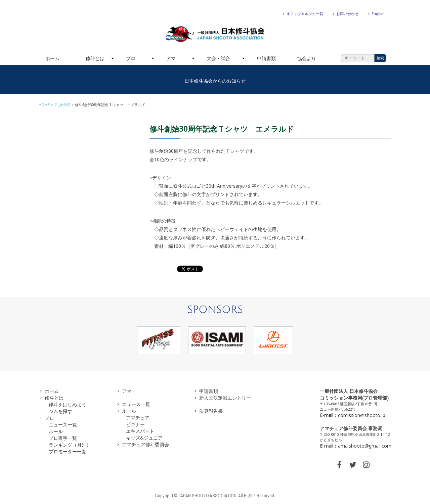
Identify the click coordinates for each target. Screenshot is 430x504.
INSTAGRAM (366, 465)
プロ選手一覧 (63, 438)
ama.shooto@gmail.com (365, 446)
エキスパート (140, 431)
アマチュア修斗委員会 (145, 444)
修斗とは (95, 58)
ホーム (52, 58)
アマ (171, 58)
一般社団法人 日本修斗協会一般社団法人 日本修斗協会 (215, 34)
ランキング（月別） (70, 445)
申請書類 (266, 58)
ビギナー (135, 424)
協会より (307, 58)
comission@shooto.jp (362, 415)
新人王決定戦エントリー (225, 398)
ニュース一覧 (63, 425)
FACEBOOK (339, 465)
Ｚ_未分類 (62, 105)
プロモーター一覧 (68, 451)
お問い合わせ (347, 14)
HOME (44, 105)
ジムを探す (60, 411)
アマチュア (138, 418)
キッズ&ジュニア (144, 438)
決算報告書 (211, 411)
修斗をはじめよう (68, 404)
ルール (56, 431)
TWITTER (353, 465)
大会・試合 (218, 58)
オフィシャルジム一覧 (305, 14)
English (378, 14)
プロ (131, 58)
